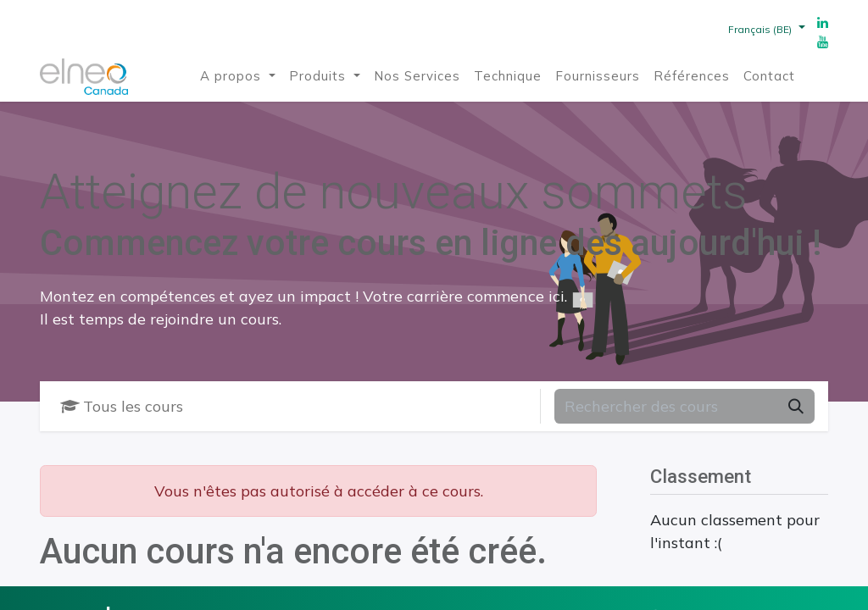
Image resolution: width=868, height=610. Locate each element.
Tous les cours (122, 406)
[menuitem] (238, 77)
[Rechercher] (796, 406)
